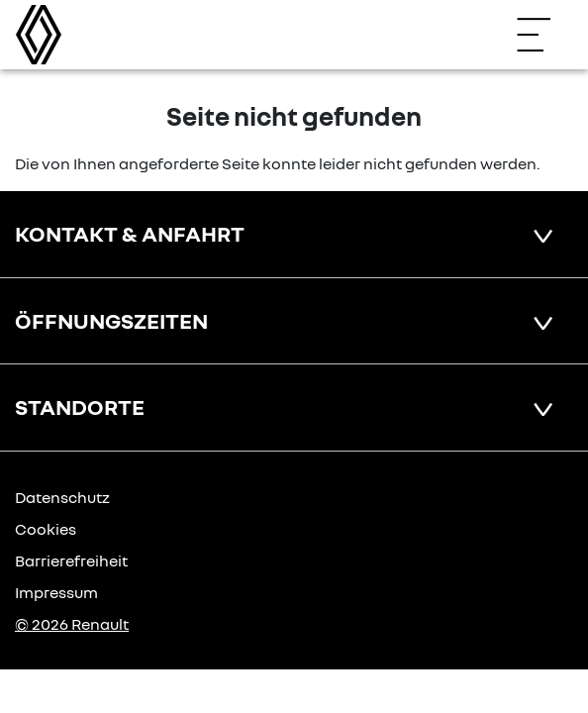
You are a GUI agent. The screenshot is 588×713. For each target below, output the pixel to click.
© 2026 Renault (72, 624)
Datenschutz (62, 497)
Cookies (46, 529)
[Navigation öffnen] (543, 35)
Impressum (56, 592)
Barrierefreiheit (71, 560)
